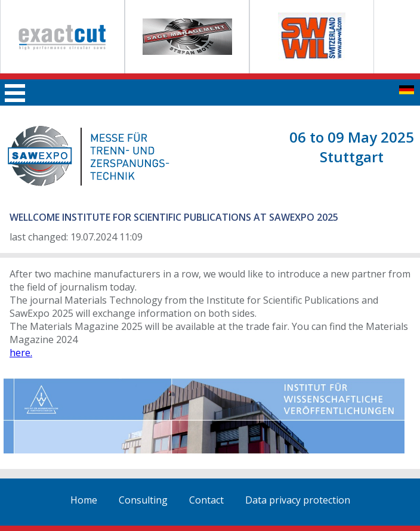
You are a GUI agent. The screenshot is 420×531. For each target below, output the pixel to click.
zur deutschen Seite (407, 90)
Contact (206, 500)
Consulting (143, 500)
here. (21, 353)
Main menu (15, 93)
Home (84, 500)
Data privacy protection (298, 500)
